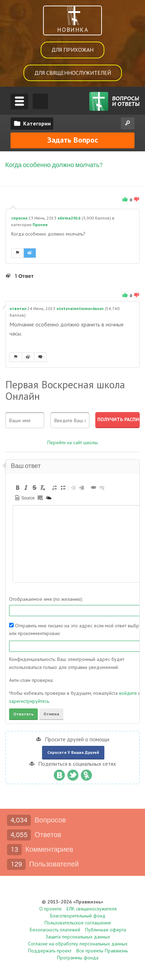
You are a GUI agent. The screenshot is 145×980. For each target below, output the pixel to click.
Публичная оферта (106, 930)
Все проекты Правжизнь (102, 951)
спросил (19, 218)
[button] (18, 488)
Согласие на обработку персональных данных (78, 944)
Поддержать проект (50, 951)
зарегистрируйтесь (29, 701)
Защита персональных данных (78, 937)
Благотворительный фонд (78, 916)
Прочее (40, 225)
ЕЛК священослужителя (92, 909)
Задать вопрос (73, 140)
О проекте (50, 909)
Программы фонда (78, 958)
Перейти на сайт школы (72, 442)
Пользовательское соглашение (78, 923)
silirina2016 (69, 218)
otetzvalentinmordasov (80, 308)
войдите (128, 693)
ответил (18, 308)
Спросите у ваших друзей (73, 752)
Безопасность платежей (55, 930)
